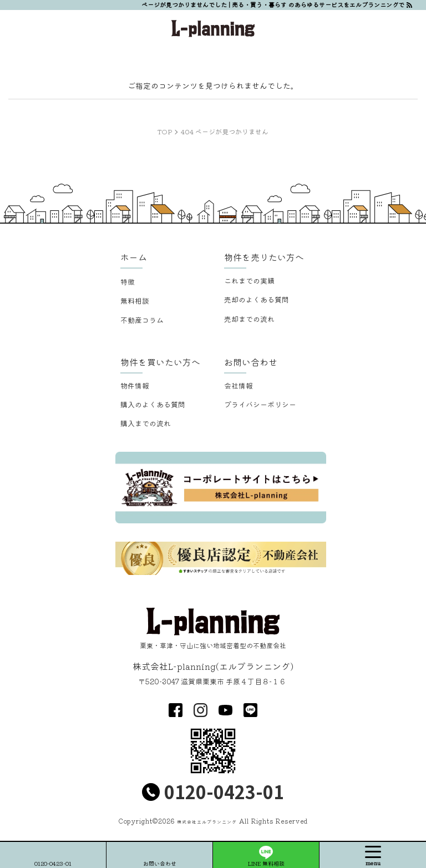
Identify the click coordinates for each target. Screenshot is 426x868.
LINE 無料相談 (266, 863)
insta (201, 710)
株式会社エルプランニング (207, 822)
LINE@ (250, 710)
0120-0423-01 (224, 791)
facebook (176, 710)
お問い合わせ (160, 863)
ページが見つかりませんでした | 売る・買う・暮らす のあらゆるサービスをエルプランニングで (273, 4)
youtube (225, 710)
